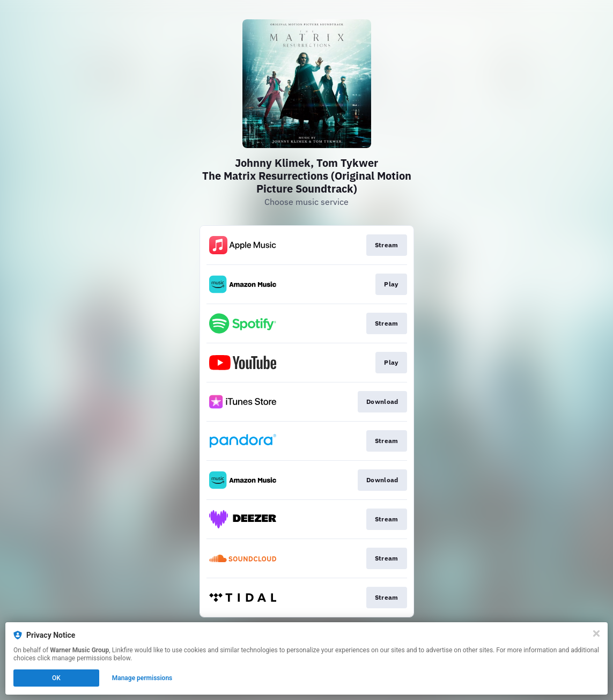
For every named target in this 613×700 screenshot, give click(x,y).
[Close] (596, 633)
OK (56, 678)
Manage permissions (142, 678)
